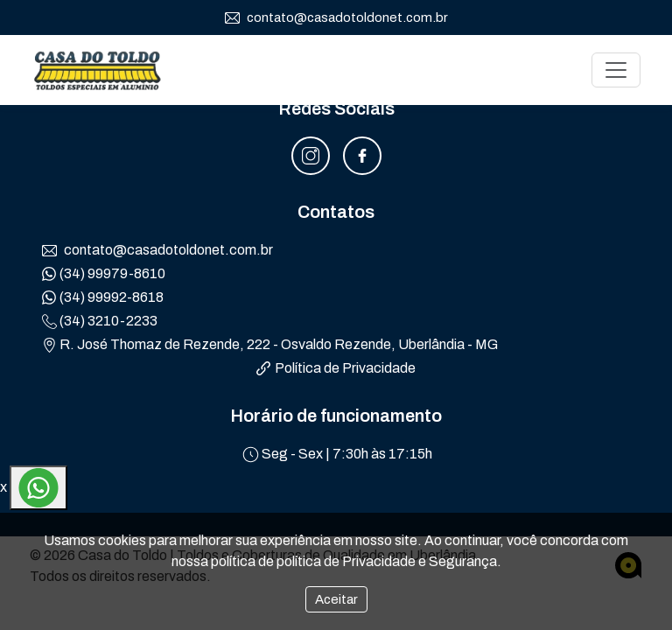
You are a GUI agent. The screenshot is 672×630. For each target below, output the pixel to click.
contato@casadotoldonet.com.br (336, 18)
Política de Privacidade (336, 368)
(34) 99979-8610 (104, 274)
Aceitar (336, 599)
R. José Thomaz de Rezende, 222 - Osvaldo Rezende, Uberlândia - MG (270, 345)
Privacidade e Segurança (420, 561)
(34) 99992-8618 (103, 297)
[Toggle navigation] (616, 70)
